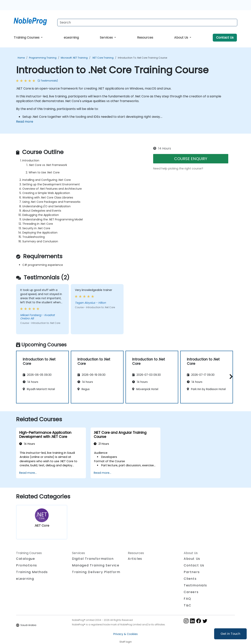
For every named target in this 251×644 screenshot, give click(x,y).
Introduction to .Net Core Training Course (142, 58)
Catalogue (25, 559)
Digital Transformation (93, 559)
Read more (25, 122)
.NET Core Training (103, 58)
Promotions (27, 565)
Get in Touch (230, 634)
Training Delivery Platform (96, 572)
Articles (135, 559)
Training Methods (32, 572)
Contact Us (225, 38)
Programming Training (43, 58)
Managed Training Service (96, 565)
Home (21, 58)
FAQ (187, 599)
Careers (191, 592)
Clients (190, 579)
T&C (188, 605)
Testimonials (195, 585)
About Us (181, 38)
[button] (230, 376)
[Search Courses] (147, 23)
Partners (192, 572)
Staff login (126, 642)
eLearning (71, 38)
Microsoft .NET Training (74, 58)
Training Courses (27, 38)
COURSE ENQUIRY (191, 159)
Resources (145, 38)
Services (107, 38)
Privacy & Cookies (125, 634)
